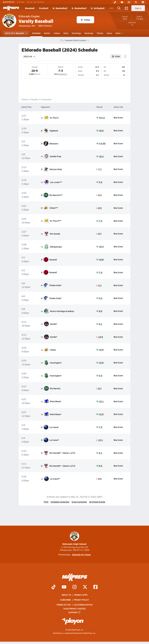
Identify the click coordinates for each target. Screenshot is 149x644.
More (119, 33)
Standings (76, 33)
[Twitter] (136, 2)
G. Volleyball (98, 8)
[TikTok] (115, 2)
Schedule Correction (60, 502)
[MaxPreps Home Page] (61, 40)
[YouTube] (122, 2)
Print (46, 502)
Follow (85, 20)
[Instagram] (129, 2)
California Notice (83, 605)
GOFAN (21, 2)
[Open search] (119, 8)
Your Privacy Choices (74, 609)
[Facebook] (143, 2)
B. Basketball (60, 8)
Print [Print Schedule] (116, 56)
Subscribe (65, 600)
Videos (57, 33)
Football (44, 8)
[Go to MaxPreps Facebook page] (95, 587)
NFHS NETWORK (35, 2)
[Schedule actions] (125, 56)
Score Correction (79, 502)
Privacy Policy (81, 600)
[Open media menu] (126, 8)
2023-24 (29, 56)
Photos (100, 33)
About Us (66, 595)
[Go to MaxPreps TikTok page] (54, 587)
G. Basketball (79, 8)
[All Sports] (111, 8)
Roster (47, 33)
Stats (66, 33)
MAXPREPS (9, 2)
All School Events (97, 502)
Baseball (30, 8)
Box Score (118, 118)
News (109, 33)
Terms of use (64, 605)
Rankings (89, 33)
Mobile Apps (81, 595)
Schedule (36, 33)
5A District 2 (62, 74)
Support (74, 612)
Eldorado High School (74, 538)
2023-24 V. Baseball (16, 33)
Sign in (138, 8)
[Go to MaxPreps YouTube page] (64, 587)
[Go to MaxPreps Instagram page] (74, 587)
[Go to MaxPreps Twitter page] (85, 587)
